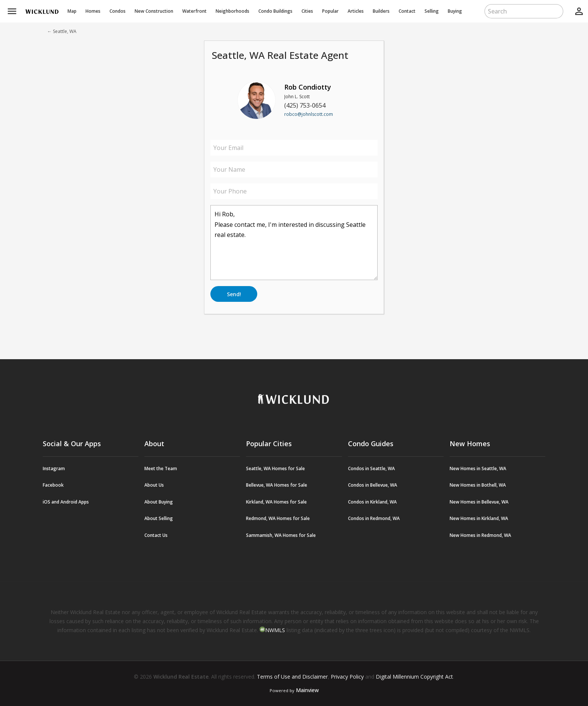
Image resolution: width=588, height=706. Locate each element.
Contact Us (156, 535)
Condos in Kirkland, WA (372, 502)
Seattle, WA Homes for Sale (275, 468)
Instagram (54, 468)
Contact (407, 11)
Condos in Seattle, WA (371, 468)
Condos (118, 11)
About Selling (159, 518)
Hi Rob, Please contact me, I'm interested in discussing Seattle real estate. (294, 243)
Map (72, 11)
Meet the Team (161, 468)
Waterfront (194, 11)
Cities (307, 11)
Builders (381, 11)
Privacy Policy (347, 677)
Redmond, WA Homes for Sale (278, 518)
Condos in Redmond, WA (374, 518)
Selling (432, 11)
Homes (93, 11)
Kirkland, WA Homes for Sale (276, 502)
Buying (455, 11)
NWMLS (275, 630)
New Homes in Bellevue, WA (479, 502)
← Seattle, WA (62, 31)
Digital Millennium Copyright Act (414, 677)
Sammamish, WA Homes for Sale (281, 535)
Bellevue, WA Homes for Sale (277, 485)
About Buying (159, 502)
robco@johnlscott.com (309, 114)
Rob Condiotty (308, 87)
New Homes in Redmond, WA (480, 535)
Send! (234, 294)
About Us (154, 485)
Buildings (275, 11)
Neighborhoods (232, 11)
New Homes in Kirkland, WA (479, 518)
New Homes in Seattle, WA (478, 468)
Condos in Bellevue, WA (373, 485)
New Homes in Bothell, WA (478, 485)
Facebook (53, 485)
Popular (330, 11)
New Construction (154, 11)
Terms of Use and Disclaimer (292, 677)
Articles (356, 11)
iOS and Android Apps (66, 502)
